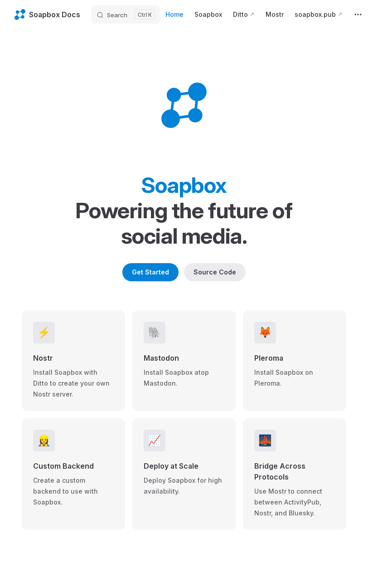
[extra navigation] (358, 15)
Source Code (215, 272)
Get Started (150, 272)
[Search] (126, 15)
